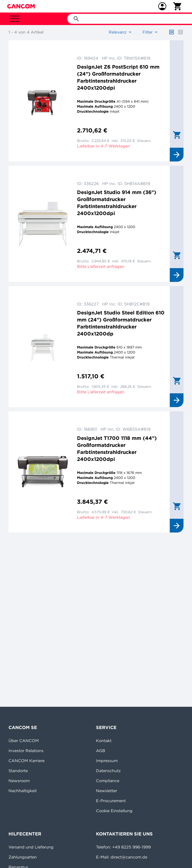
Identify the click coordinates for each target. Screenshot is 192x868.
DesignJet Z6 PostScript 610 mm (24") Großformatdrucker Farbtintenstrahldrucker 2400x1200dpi (118, 77)
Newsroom (19, 781)
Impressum (107, 761)
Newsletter (106, 791)
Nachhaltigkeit (23, 791)
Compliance (108, 781)
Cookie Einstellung (114, 811)
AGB (101, 751)
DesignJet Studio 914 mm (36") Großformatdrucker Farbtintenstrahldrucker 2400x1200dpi (117, 203)
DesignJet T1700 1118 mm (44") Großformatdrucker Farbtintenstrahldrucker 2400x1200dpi (117, 449)
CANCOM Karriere (26, 761)
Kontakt (104, 741)
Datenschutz (108, 771)
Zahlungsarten (23, 857)
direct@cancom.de (129, 857)
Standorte (18, 771)
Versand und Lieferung (31, 847)
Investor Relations (26, 751)
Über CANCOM (24, 741)
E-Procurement (111, 801)
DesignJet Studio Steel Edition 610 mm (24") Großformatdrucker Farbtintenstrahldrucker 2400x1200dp (121, 323)
